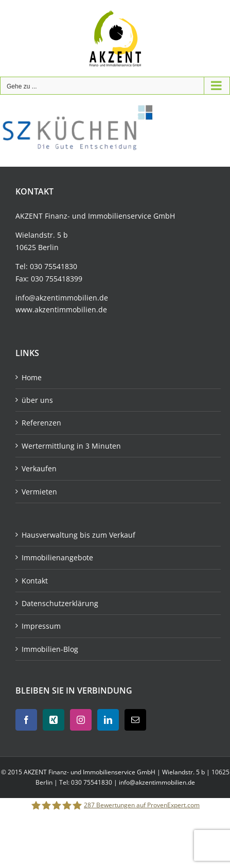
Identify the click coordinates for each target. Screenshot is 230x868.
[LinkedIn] (108, 720)
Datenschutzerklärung (60, 603)
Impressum (41, 626)
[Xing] (54, 720)
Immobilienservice (120, 216)
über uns (37, 400)
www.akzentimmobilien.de (61, 309)
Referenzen (41, 423)
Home (32, 377)
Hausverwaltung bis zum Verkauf (78, 535)
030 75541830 (54, 266)
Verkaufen (39, 468)
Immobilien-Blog (50, 649)
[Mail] (135, 720)
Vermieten (39, 492)
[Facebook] (26, 720)
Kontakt (35, 581)
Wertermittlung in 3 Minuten (71, 446)
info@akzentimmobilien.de (62, 298)
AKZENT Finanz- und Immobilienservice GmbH (90, 772)
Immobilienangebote (57, 557)
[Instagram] (81, 720)
